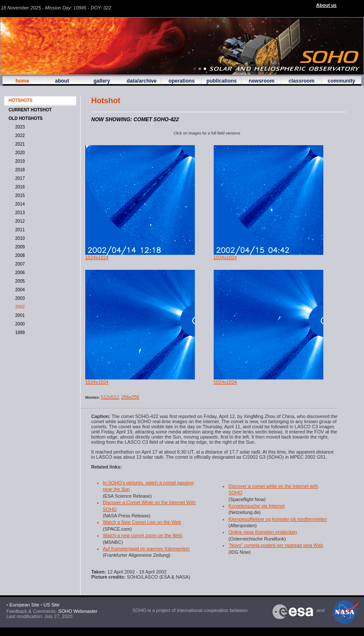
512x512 (110, 397)
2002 (19, 307)
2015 (19, 196)
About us (326, 5)
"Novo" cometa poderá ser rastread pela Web (276, 545)
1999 (19, 333)
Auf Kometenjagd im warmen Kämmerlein (146, 549)
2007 (19, 264)
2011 (19, 230)
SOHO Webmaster (77, 611)
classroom (301, 81)
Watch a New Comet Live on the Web (142, 522)
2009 (19, 247)
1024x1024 (97, 257)
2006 (19, 273)
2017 (19, 178)
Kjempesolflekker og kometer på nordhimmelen (277, 519)
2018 (19, 170)
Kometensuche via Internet (256, 506)
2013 (19, 213)
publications (222, 81)
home (22, 81)
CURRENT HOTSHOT (30, 110)
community (341, 81)
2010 (19, 238)
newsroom (262, 81)
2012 (19, 221)
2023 (19, 127)
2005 (19, 281)
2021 (19, 144)
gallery (102, 81)
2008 (19, 255)
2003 (19, 298)
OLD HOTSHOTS (25, 118)
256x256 (130, 397)
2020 (19, 153)
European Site (24, 605)
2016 (19, 187)
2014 (19, 204)
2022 (19, 136)
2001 (19, 315)
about (62, 81)
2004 (19, 290)
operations (181, 81)
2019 (19, 161)
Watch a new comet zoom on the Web (142, 535)
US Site (52, 605)
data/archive (142, 81)
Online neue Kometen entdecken (263, 532)
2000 (19, 324)
